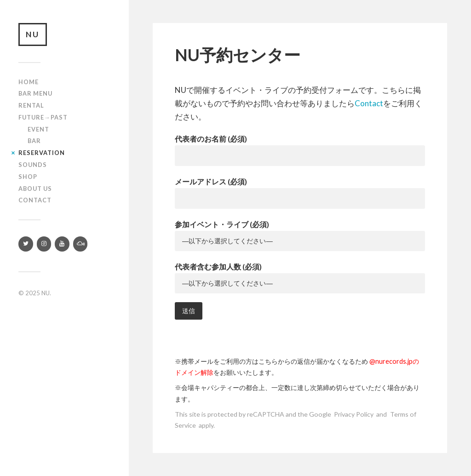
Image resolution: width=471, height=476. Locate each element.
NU (33, 34)
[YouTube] (62, 244)
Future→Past (43, 117)
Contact (35, 200)
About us (35, 189)
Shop (28, 177)
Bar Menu (35, 93)
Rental (31, 105)
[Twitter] (26, 244)
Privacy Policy (354, 414)
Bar (34, 141)
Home (29, 82)
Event (38, 129)
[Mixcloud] (80, 244)
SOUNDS (33, 165)
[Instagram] (44, 244)
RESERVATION (42, 153)
